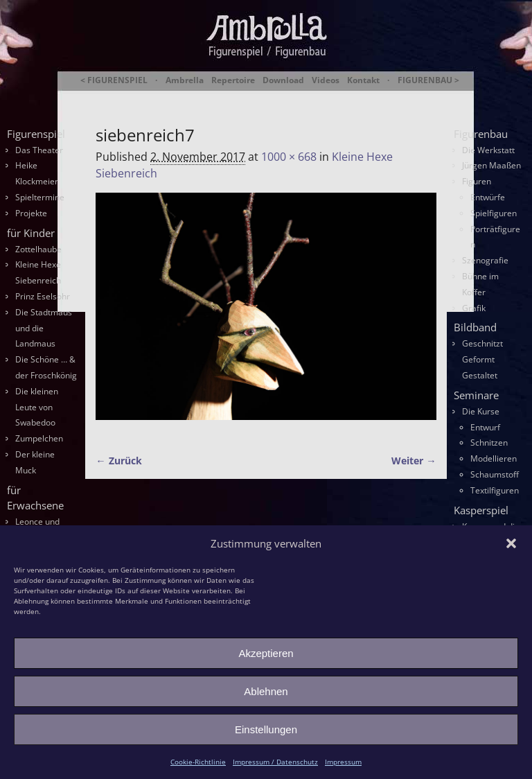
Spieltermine (40, 197)
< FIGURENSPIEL (114, 80)
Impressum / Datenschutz (275, 762)
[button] (511, 543)
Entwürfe (488, 197)
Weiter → (414, 461)
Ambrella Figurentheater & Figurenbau (282, 97)
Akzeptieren (266, 653)
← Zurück (118, 461)
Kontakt (363, 80)
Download (283, 80)
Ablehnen (266, 691)
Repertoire (233, 80)
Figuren (477, 181)
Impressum (343, 762)
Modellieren (494, 458)
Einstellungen (266, 729)
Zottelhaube (38, 249)
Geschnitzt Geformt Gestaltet (482, 359)
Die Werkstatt (488, 150)
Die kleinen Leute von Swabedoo (37, 407)
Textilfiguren (495, 490)
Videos (326, 80)
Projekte (31, 213)
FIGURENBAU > (428, 80)
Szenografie (485, 260)
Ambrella (185, 80)
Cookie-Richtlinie (198, 762)
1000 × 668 (289, 157)
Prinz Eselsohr (43, 296)
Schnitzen (489, 443)
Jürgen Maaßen (491, 165)
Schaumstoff (495, 474)
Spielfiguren (494, 213)
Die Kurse (481, 411)
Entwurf (485, 427)
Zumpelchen (39, 438)
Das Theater (39, 150)
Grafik (474, 308)
